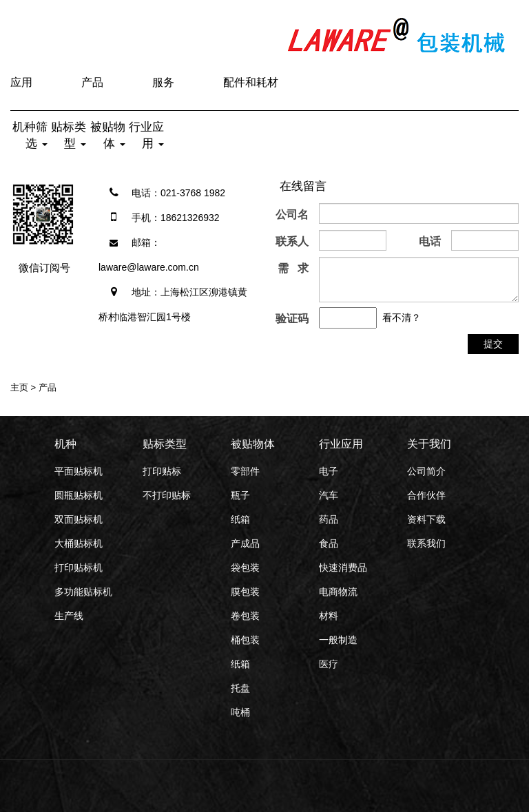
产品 (92, 82)
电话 (430, 241)
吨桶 (240, 712)
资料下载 (426, 519)
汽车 (329, 495)
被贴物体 (108, 135)
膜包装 (245, 592)
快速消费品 (343, 568)
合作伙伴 (426, 495)
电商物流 (338, 592)
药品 (329, 519)
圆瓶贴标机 (79, 495)
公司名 (292, 215)
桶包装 (245, 640)
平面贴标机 (79, 471)
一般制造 (338, 640)
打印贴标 (162, 471)
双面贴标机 (79, 519)
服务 (163, 82)
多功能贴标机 (83, 592)
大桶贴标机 (79, 543)
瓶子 (240, 495)
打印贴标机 (79, 568)
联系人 (292, 241)
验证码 (292, 319)
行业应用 (146, 135)
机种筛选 (30, 135)
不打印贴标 (167, 495)
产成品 (245, 543)
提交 (493, 344)
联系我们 (426, 543)
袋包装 (245, 568)
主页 (19, 387)
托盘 (240, 688)
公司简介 (426, 471)
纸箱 (240, 519)
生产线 (69, 616)
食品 (329, 543)
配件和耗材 (251, 82)
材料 (329, 616)
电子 (329, 471)
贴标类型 (69, 135)
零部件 (245, 471)
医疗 (329, 664)
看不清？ (402, 317)
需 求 (293, 268)
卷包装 (245, 616)
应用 (21, 82)
